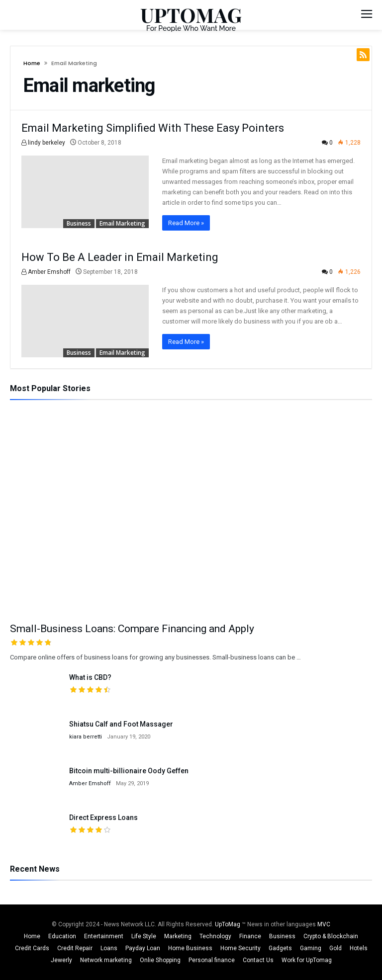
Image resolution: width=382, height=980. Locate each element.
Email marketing (122, 223)
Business (79, 223)
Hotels (359, 948)
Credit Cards (32, 948)
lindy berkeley (43, 143)
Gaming (311, 948)
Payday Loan (143, 948)
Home (32, 63)
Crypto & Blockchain (331, 936)
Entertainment (104, 936)
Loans (109, 948)
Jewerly (61, 960)
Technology (215, 936)
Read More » (186, 223)
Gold (335, 948)
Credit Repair (75, 948)
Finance (250, 936)
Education (62, 936)
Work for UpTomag (307, 960)
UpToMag (228, 924)
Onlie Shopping (160, 960)
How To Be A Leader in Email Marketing (120, 257)
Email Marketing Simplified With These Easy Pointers (153, 128)
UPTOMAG (191, 15)
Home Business (190, 948)
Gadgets (280, 948)
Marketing (178, 936)
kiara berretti (86, 737)
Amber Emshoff (46, 272)
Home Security (240, 948)
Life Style (144, 936)
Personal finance (212, 960)
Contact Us (258, 960)
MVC (324, 924)
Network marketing (106, 960)
